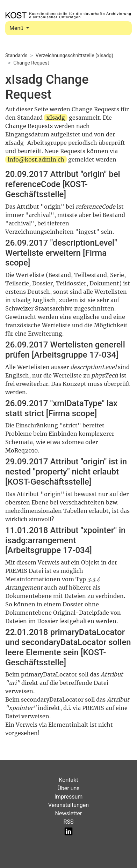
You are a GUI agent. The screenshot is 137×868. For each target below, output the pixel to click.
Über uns (68, 788)
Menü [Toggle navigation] (17, 28)
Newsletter (69, 813)
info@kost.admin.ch (36, 159)
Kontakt (68, 780)
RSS (69, 822)
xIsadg (56, 118)
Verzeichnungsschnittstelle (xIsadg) (74, 55)
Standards (16, 55)
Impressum (69, 797)
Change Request (31, 63)
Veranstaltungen (68, 805)
